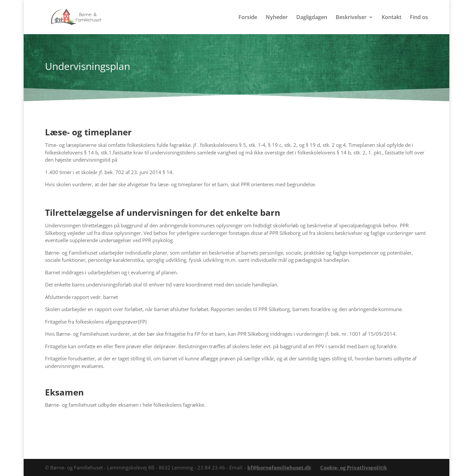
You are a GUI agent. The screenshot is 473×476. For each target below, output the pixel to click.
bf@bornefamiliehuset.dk (279, 467)
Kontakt (392, 18)
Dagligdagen (312, 18)
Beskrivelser (351, 18)
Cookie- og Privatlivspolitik (354, 467)
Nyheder (277, 18)
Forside (248, 18)
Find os (419, 18)
